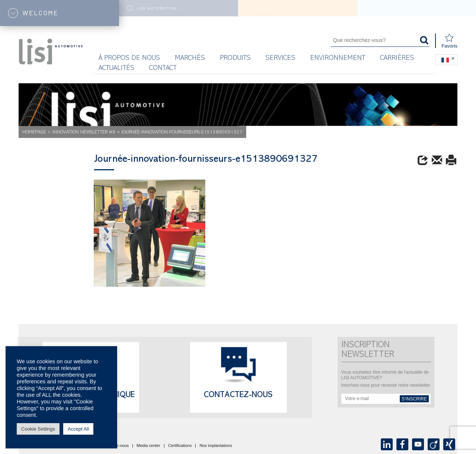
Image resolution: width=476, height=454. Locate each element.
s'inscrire (414, 399)
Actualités (116, 69)
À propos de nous (129, 59)
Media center (148, 446)
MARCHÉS (190, 59)
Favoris (449, 41)
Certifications (180, 446)
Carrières (397, 59)
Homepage (34, 133)
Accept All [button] (78, 429)
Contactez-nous (238, 396)
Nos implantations (216, 446)
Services (280, 59)
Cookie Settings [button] (38, 429)
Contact (163, 69)
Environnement (338, 59)
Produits (235, 59)
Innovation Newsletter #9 (84, 133)
